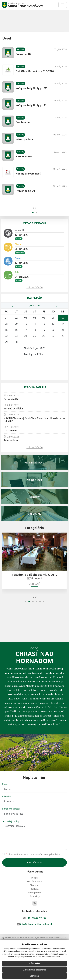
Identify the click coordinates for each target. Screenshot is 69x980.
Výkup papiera (24, 139)
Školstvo (34, 885)
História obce (34, 882)
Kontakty (35, 896)
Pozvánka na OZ (25, 191)
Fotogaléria (34, 893)
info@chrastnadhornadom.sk (36, 924)
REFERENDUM (24, 157)
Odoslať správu (34, 863)
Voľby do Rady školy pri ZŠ (31, 105)
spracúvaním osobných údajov (45, 854)
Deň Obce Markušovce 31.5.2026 (35, 71)
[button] (33, 213)
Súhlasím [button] (35, 964)
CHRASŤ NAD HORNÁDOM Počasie (34, 368)
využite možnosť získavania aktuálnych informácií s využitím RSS (32, 938)
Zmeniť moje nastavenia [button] (34, 970)
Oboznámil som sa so (33, 854)
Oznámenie (23, 122)
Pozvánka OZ (24, 54)
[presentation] (33, 208)
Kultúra (35, 889)
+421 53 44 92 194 (36, 918)
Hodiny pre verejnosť (28, 174)
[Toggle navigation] (63, 5)
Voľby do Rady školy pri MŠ (32, 88)
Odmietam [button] (34, 976)
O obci (34, 878)
